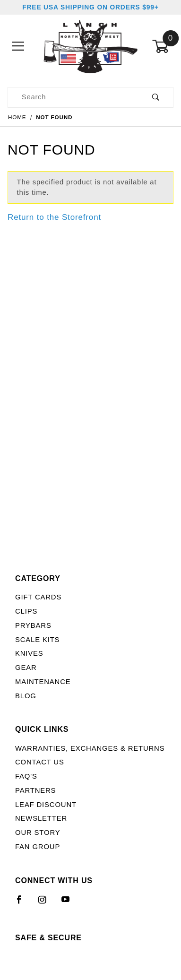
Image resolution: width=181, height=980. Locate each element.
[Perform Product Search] (156, 98)
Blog (26, 696)
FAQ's (26, 776)
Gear (26, 668)
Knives (29, 653)
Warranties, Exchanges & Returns (90, 748)
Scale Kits (37, 640)
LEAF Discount (46, 805)
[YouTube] (70, 903)
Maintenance (43, 682)
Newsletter (41, 818)
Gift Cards (38, 597)
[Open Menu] (18, 46)
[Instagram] (46, 903)
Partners (35, 790)
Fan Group (38, 847)
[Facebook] (23, 903)
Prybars (33, 625)
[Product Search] (73, 98)
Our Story (38, 833)
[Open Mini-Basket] (163, 46)
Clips (26, 611)
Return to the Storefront (54, 217)
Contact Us (40, 762)
